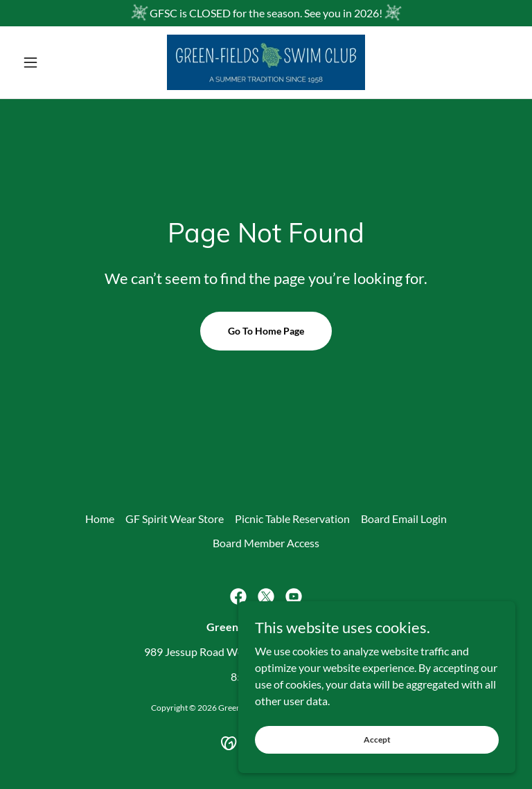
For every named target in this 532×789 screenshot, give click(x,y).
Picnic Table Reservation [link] (292, 518)
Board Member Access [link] (266, 543)
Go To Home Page (266, 331)
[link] (266, 62)
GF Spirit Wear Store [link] (175, 518)
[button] (54, 62)
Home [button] (100, 518)
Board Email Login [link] (404, 518)
